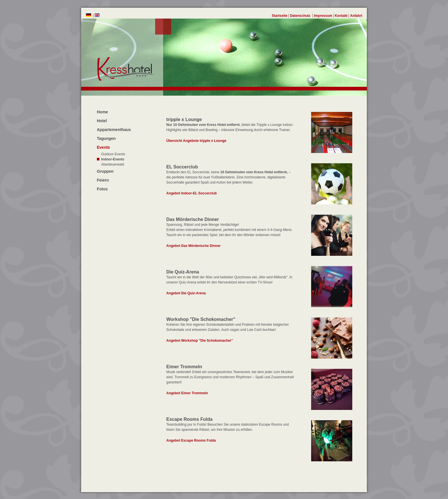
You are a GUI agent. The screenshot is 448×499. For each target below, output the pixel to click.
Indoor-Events (113, 159)
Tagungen (106, 138)
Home (102, 112)
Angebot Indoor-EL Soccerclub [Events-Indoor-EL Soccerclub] (191, 193)
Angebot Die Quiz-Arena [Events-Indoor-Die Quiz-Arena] (186, 293)
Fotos (102, 189)
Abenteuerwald (113, 164)
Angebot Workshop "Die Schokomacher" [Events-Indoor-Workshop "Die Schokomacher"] (200, 341)
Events (103, 147)
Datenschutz (301, 16)
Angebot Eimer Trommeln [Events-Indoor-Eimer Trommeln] (187, 393)
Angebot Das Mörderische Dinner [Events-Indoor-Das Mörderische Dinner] (193, 246)
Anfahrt (356, 16)
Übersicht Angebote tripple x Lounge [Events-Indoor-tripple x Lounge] (196, 141)
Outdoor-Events (113, 154)
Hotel (102, 121)
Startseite (280, 16)
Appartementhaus (114, 130)
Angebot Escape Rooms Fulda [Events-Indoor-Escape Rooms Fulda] (191, 440)
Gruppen (105, 171)
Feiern (103, 180)
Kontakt (341, 16)
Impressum (323, 16)
